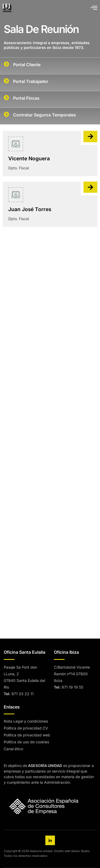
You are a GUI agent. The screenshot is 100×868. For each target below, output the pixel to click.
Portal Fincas (26, 98)
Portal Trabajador (31, 81)
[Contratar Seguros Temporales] (6, 114)
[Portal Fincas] (6, 98)
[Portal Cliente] (6, 64)
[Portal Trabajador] (6, 81)
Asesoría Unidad (41, 851)
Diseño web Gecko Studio (72, 851)
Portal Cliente (27, 65)
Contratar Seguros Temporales (45, 115)
